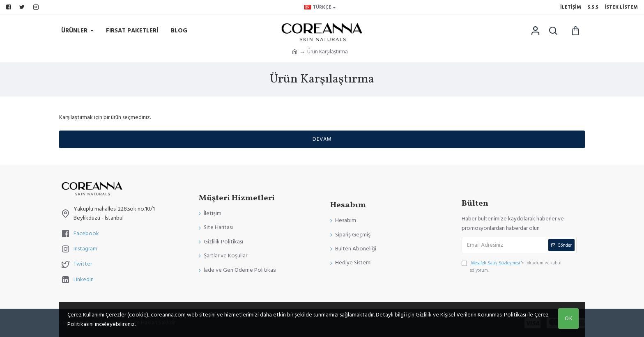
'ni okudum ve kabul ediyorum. (512, 266)
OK (569, 319)
